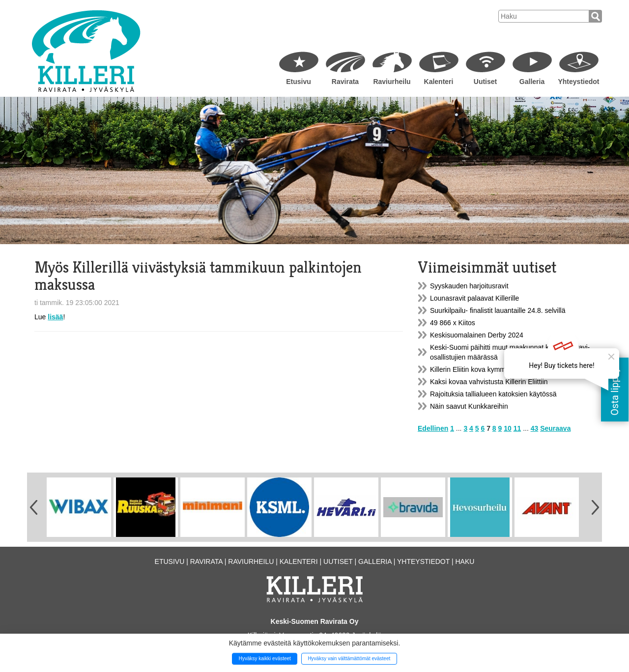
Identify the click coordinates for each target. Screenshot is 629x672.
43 (535, 428)
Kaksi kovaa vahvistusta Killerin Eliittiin (489, 382)
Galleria (532, 82)
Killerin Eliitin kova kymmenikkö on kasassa (496, 369)
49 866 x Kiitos (453, 323)
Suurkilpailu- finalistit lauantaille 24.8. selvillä (498, 310)
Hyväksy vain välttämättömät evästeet (349, 658)
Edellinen (433, 428)
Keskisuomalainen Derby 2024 (477, 335)
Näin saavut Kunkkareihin (469, 406)
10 (508, 428)
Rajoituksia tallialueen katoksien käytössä (493, 394)
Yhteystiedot (578, 82)
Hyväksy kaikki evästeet (265, 658)
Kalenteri (439, 82)
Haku (465, 561)
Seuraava (555, 428)
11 (517, 428)
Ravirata (345, 82)
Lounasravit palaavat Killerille (474, 298)
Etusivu (299, 82)
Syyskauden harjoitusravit (469, 286)
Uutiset (485, 82)
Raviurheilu (392, 82)
